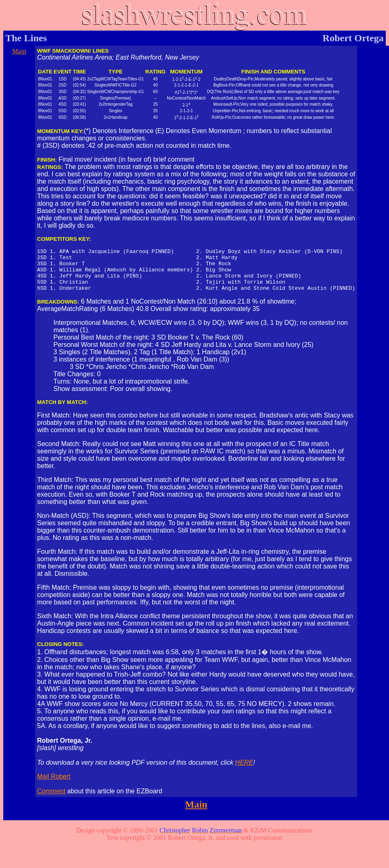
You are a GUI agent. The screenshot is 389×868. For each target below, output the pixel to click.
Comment (51, 800)
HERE (244, 771)
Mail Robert (54, 785)
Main (19, 51)
